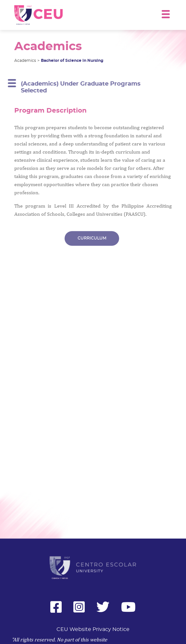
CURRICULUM (92, 240)
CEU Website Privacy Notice (93, 629)
